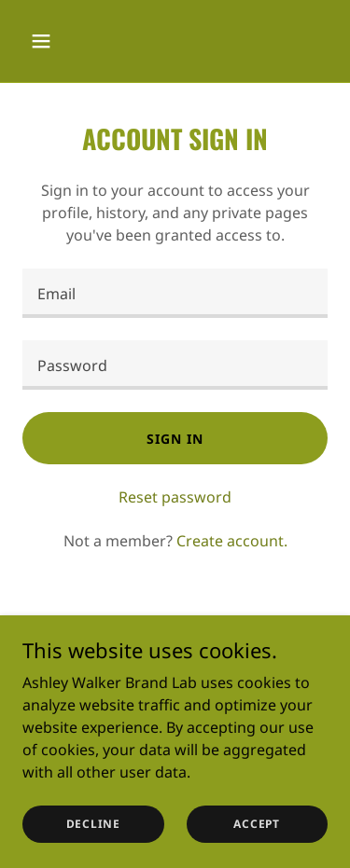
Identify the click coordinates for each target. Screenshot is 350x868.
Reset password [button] (175, 497)
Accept (257, 824)
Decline (93, 824)
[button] (45, 41)
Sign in (175, 439)
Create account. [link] (232, 541)
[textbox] (175, 293)
